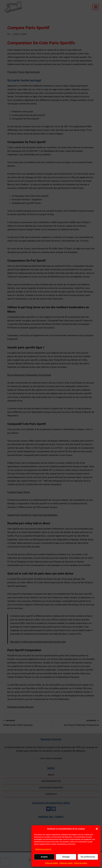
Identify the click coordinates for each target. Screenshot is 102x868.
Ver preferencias (88, 857)
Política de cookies (52, 863)
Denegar (66, 857)
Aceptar (44, 857)
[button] (97, 829)
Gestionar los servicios (43, 849)
